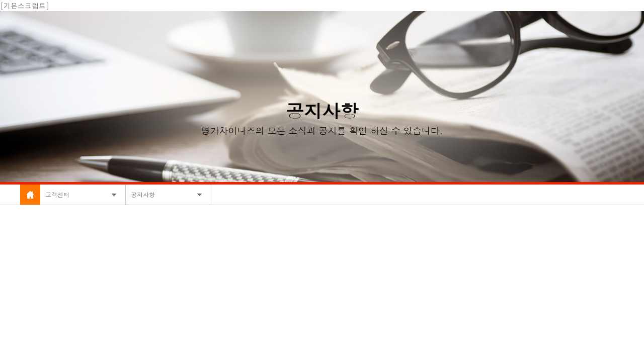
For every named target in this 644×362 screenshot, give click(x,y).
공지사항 (143, 194)
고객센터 (57, 194)
